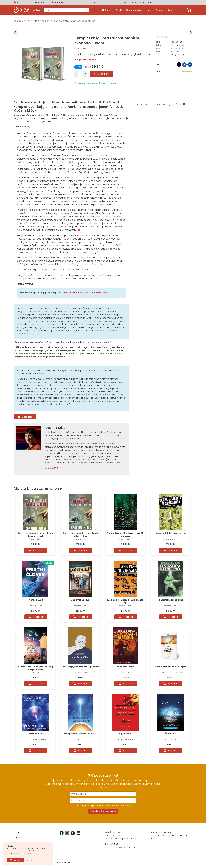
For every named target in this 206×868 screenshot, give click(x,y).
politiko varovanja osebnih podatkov (111, 806)
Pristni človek (36, 600)
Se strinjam (16, 860)
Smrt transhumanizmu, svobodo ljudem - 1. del (35, 535)
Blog (170, 10)
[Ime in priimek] (103, 794)
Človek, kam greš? (93, 371)
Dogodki (160, 10)
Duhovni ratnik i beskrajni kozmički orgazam (125, 535)
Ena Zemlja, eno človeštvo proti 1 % (80, 667)
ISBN (158, 42)
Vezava (159, 48)
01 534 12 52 (95, 2)
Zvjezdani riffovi (126, 667)
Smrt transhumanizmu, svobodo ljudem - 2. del (81, 535)
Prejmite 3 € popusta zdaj (103, 811)
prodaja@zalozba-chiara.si (140, 2)
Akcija (149, 10)
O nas (17, 832)
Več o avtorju (52, 468)
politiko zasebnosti (23, 853)
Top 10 (119, 10)
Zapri (29, 860)
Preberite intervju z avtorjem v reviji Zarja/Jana (159, 104)
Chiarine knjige (133, 10)
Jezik (158, 51)
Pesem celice (36, 734)
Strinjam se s (103, 806)
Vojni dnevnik (125, 734)
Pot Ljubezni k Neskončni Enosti (81, 734)
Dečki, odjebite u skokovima (170, 533)
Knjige (106, 10)
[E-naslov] (103, 800)
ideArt (68, 863)
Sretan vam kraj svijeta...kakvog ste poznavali (36, 668)
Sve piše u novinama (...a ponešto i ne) (125, 601)
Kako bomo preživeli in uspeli (171, 667)
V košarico (27, 417)
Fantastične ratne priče (170, 600)
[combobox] (67, 10)
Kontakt (18, 837)
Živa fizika (170, 734)
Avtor (158, 45)
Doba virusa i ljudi (80, 600)
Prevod (159, 54)
